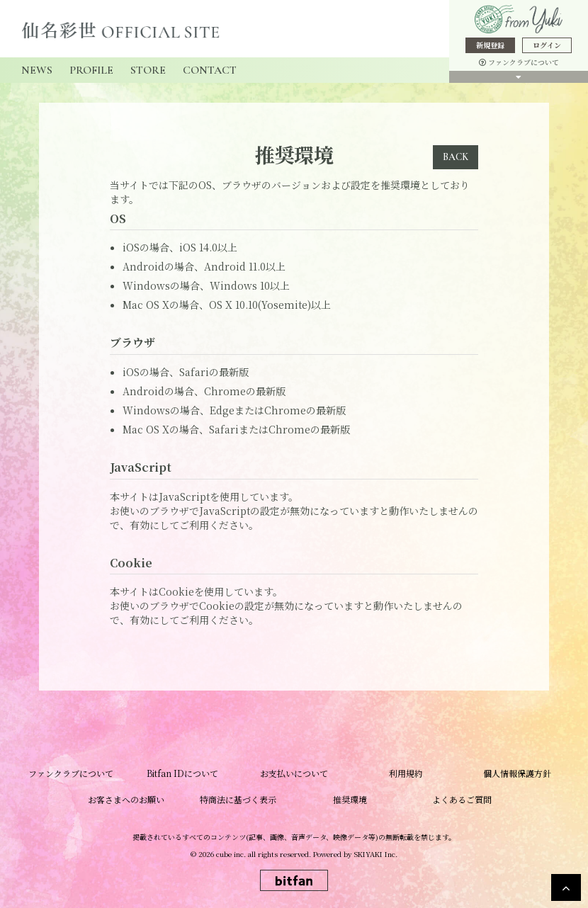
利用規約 (406, 773)
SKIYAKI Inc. (376, 854)
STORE (148, 70)
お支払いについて (294, 773)
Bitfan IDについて (182, 773)
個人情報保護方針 (517, 773)
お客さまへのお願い (126, 799)
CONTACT (210, 70)
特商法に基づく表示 (238, 799)
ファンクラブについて (519, 62)
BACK (456, 157)
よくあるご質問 (462, 799)
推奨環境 (350, 799)
